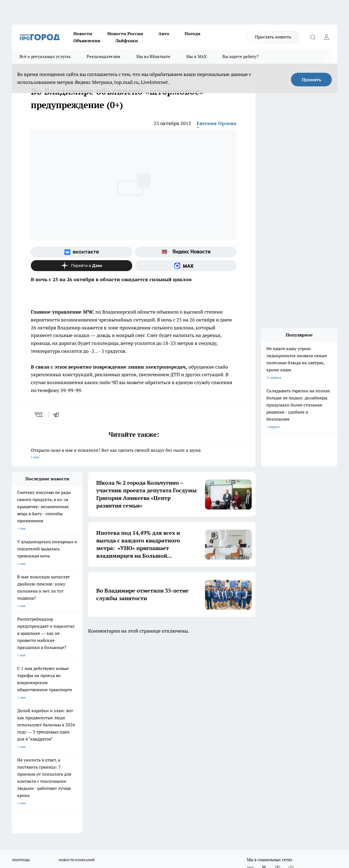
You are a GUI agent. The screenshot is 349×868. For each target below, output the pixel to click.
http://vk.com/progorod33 (60, 820)
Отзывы (18, 705)
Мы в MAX (196, 57)
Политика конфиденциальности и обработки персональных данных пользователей (175, 717)
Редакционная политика (168, 698)
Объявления (87, 41)
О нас (16, 698)
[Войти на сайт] (326, 37)
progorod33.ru (174, 807)
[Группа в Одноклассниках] (264, 676)
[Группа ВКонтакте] (82, 252)
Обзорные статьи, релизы (100, 705)
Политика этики (93, 698)
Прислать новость (273, 37)
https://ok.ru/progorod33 (101, 820)
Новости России (125, 34)
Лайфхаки (127, 41)
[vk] (39, 415)
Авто (164, 34)
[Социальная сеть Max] (186, 266)
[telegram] (58, 415)
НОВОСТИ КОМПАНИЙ (77, 667)
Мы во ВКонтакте (154, 57)
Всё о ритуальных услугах (45, 57)
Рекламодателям (103, 57)
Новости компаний (95, 712)
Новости (83, 34)
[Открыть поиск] (313, 37)
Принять (312, 80)
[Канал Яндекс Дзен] (82, 266)
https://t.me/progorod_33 (142, 820)
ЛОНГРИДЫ (21, 667)
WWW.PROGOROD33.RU (58, 736)
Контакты (157, 705)
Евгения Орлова (216, 123)
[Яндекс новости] (186, 252)
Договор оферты (25, 712)
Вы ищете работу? (240, 57)
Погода (192, 34)
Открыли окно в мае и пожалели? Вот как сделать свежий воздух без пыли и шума (134, 454)
